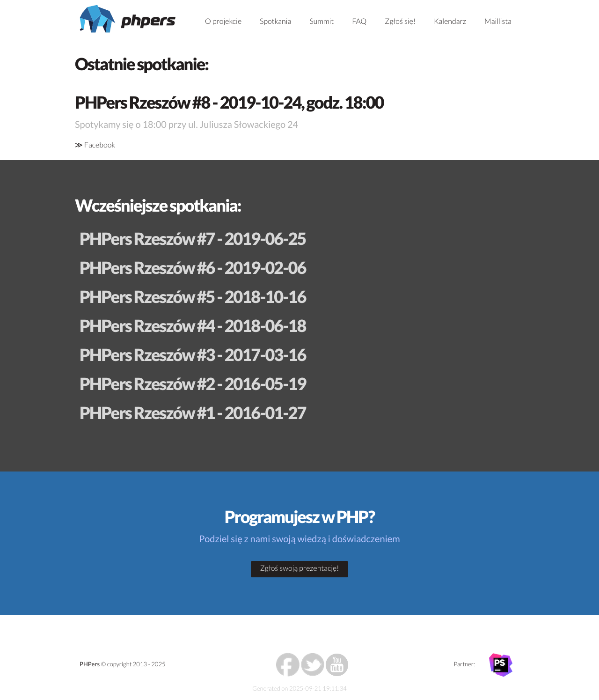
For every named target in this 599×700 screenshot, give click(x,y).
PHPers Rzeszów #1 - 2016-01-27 (193, 413)
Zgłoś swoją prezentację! (300, 568)
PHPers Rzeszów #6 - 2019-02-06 (193, 267)
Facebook (100, 145)
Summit (321, 21)
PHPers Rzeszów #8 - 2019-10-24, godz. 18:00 (229, 102)
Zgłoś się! (400, 21)
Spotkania (275, 21)
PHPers (90, 664)
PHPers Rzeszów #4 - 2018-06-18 (193, 325)
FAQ (359, 21)
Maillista (498, 21)
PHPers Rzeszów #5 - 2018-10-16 (193, 296)
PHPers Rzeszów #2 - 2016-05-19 (193, 383)
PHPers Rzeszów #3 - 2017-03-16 (193, 354)
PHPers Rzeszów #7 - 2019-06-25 (193, 238)
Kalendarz (450, 21)
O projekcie (223, 21)
